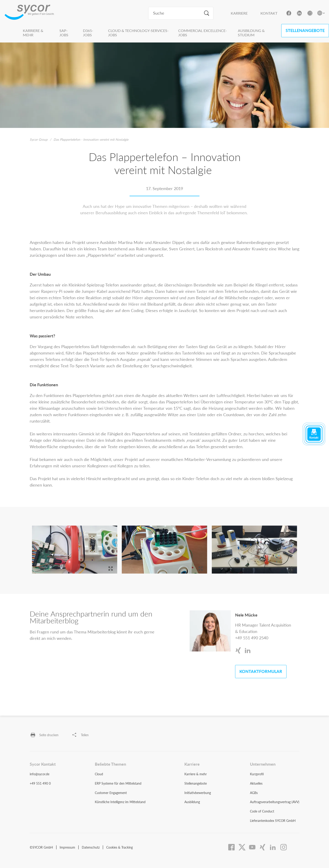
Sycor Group (39, 139)
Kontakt (269, 13)
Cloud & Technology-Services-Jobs (138, 33)
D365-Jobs (88, 33)
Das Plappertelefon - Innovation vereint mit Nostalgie (91, 139)
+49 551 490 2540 (252, 638)
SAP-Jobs (64, 33)
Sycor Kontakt (43, 764)
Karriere (239, 13)
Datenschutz (91, 847)
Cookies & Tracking (119, 847)
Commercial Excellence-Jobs (203, 33)
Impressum (67, 847)
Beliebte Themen (110, 764)
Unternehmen (263, 764)
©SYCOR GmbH (41, 847)
